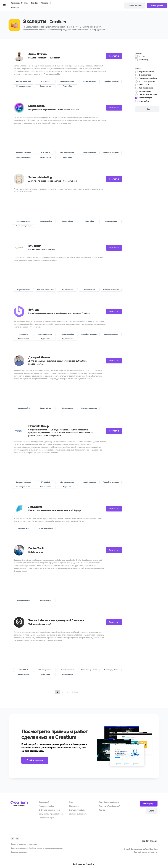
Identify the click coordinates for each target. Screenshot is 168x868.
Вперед (75, 692)
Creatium (91, 864)
